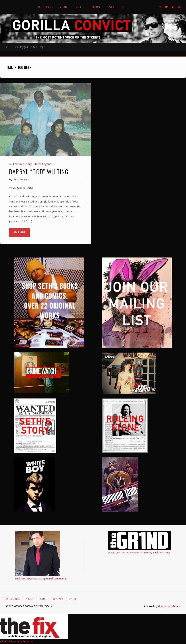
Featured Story (22, 164)
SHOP (43, 599)
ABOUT (30, 599)
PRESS (73, 599)
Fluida (161, 606)
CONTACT (58, 599)
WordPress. (174, 606)
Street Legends (43, 164)
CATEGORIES (13, 599)
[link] (123, 7)
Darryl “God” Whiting (39, 172)
